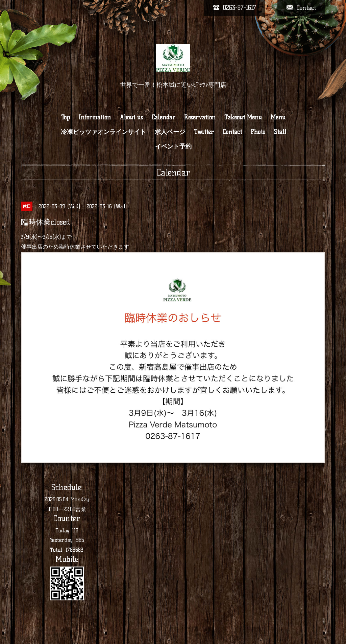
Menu (278, 117)
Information (95, 117)
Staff (280, 132)
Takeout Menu (243, 117)
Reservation (200, 117)
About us (131, 117)
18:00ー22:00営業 (67, 509)
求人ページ (170, 132)
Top (66, 117)
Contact (232, 132)
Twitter (204, 132)
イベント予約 (173, 146)
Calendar (164, 117)
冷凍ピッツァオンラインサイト (103, 132)
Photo (258, 132)
